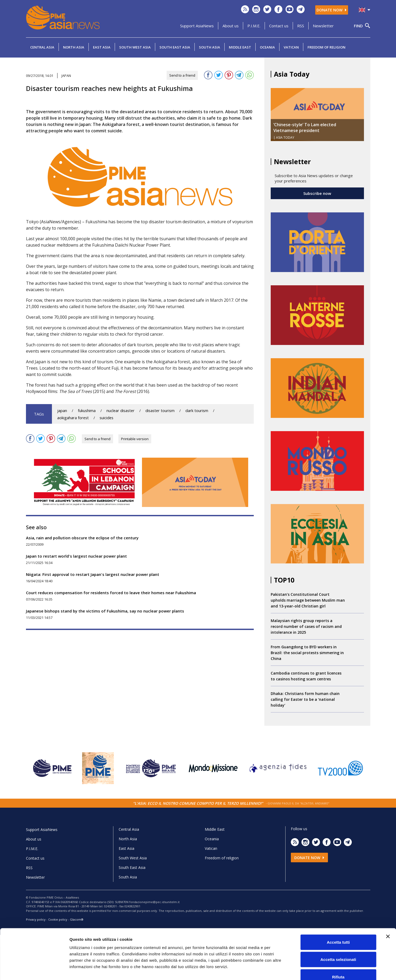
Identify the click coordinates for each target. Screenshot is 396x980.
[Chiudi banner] (388, 905)
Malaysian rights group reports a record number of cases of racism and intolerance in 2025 (306, 626)
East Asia (102, 47)
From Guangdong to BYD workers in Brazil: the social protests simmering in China (307, 653)
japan (62, 411)
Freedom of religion (326, 47)
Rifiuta (338, 945)
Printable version (135, 439)
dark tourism (197, 411)
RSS (301, 26)
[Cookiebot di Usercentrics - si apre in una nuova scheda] (34, 970)
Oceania (267, 47)
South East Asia (175, 47)
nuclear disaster (121, 411)
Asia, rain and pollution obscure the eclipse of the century (82, 538)
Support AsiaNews (197, 26)
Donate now (332, 10)
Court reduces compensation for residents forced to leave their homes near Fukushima (111, 593)
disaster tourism (160, 411)
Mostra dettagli (279, 970)
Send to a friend (182, 75)
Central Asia (42, 47)
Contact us (279, 26)
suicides (106, 418)
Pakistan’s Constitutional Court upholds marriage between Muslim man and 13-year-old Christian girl (308, 600)
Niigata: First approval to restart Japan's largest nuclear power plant (93, 574)
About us (231, 26)
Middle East (240, 47)
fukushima (87, 411)
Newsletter (323, 26)
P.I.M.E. (254, 26)
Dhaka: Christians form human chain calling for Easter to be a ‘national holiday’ (305, 699)
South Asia (210, 47)
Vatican (291, 47)
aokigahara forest (73, 418)
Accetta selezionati (338, 928)
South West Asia (135, 47)
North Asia (74, 47)
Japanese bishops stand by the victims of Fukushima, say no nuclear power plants (105, 611)
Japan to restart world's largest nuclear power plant (76, 556)
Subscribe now (317, 193)
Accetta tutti (338, 910)
